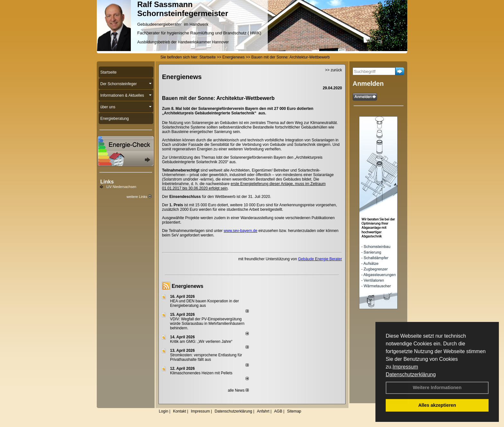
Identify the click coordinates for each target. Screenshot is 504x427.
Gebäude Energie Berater (320, 259)
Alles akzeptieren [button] (437, 405)
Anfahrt (263, 411)
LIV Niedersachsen (121, 187)
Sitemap (294, 411)
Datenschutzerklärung (411, 374)
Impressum (405, 367)
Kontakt (180, 411)
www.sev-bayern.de (241, 231)
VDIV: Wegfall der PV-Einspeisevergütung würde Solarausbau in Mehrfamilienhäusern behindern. (207, 324)
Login (163, 411)
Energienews (188, 286)
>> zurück (333, 70)
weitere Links (139, 197)
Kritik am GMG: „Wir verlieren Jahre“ (201, 342)
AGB (278, 411)
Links (107, 182)
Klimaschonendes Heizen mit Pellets (201, 373)
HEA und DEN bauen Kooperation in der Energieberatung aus (204, 303)
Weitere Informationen (437, 387)
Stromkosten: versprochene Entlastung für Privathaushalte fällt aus (206, 357)
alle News (238, 390)
